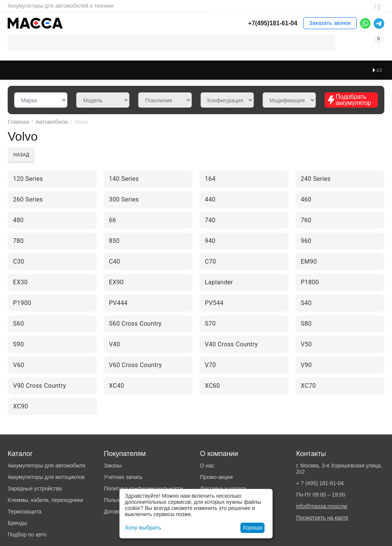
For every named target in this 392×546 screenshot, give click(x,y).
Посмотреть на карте (322, 518)
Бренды (17, 523)
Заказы (113, 466)
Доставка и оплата (223, 489)
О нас (207, 466)
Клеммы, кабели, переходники (45, 500)
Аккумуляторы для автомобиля (46, 466)
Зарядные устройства (35, 489)
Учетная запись (123, 477)
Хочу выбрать (142, 528)
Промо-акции (216, 477)
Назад (21, 155)
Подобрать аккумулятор (349, 100)
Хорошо (253, 528)
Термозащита (24, 512)
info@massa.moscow (322, 506)
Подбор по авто (27, 535)
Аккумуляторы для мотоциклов (46, 477)
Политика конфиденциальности (143, 489)
